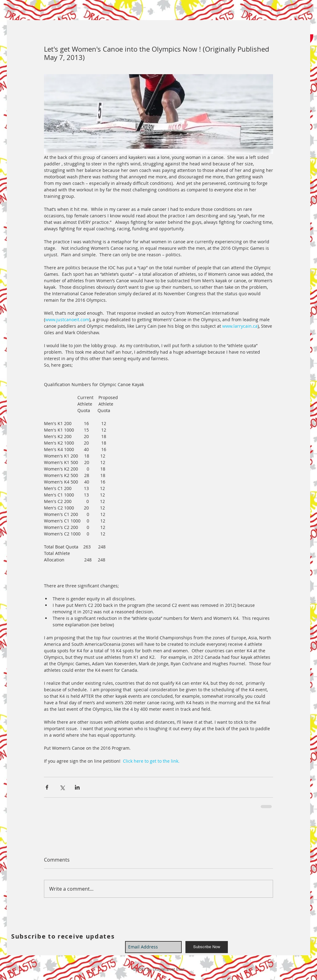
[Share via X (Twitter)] (62, 787)
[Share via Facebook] (47, 787)
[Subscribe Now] (207, 947)
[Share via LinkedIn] (77, 787)
